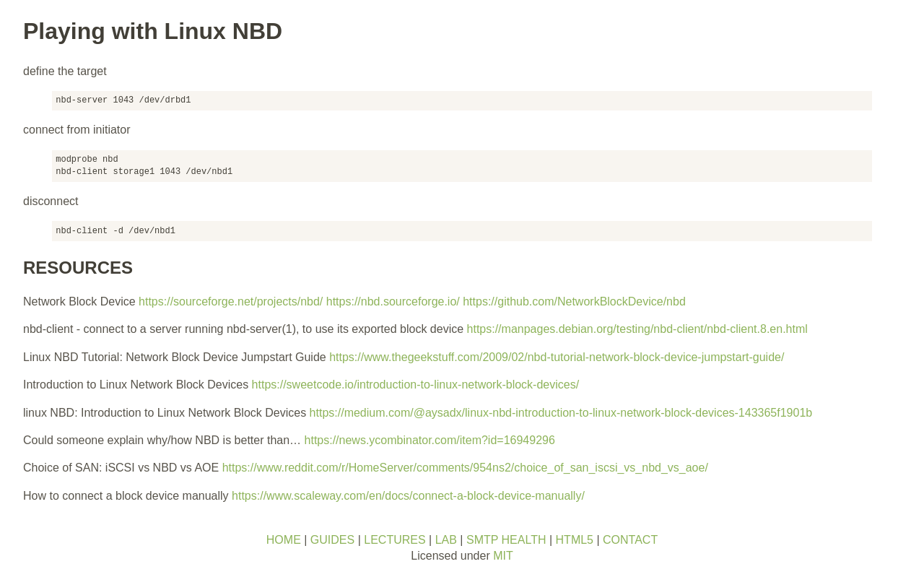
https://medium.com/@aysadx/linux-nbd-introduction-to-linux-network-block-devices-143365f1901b (561, 413)
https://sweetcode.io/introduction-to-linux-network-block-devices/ (416, 385)
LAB (446, 540)
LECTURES (395, 540)
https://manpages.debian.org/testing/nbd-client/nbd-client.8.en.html (637, 329)
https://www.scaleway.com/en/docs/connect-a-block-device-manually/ (408, 496)
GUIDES (332, 540)
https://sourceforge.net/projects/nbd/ (231, 301)
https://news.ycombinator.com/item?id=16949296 (430, 440)
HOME (284, 540)
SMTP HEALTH (506, 540)
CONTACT (630, 540)
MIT (503, 556)
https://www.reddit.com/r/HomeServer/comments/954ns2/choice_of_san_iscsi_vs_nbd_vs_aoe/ (465, 468)
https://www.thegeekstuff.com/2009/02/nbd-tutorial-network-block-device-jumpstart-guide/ (557, 357)
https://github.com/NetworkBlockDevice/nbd (574, 301)
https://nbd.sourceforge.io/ (393, 301)
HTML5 (575, 540)
